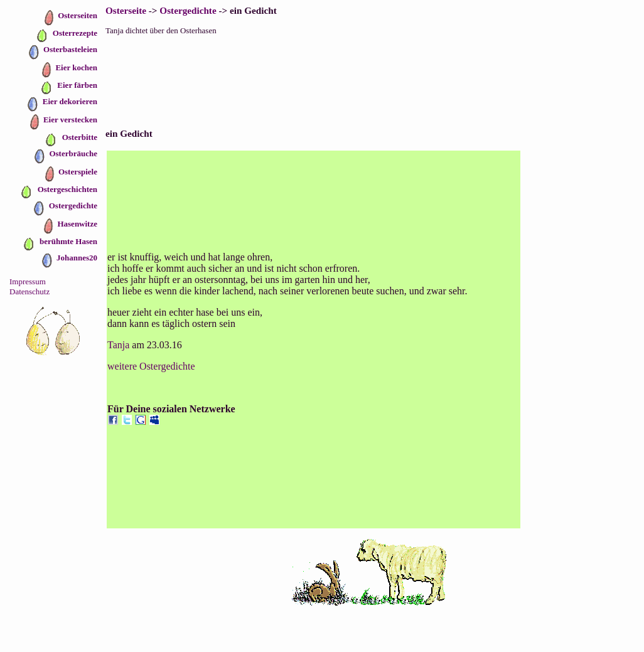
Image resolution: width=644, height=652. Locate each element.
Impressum (28, 281)
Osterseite (126, 10)
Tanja (118, 345)
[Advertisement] (372, 72)
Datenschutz (30, 291)
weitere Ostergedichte (151, 366)
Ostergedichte (188, 10)
